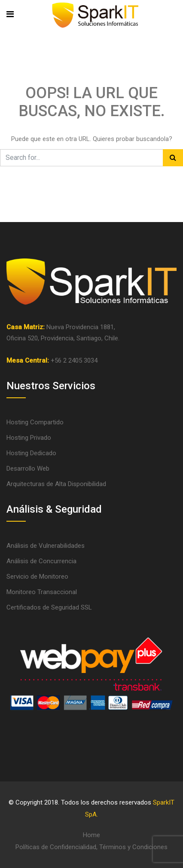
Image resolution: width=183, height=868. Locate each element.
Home (91, 835)
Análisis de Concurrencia (41, 561)
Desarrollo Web (28, 469)
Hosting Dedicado (31, 453)
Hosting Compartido (35, 422)
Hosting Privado (29, 438)
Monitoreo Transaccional (42, 592)
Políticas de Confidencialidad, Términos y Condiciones (91, 847)
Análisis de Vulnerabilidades (46, 546)
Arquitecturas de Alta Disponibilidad (56, 484)
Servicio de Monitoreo (37, 577)
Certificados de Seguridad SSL (49, 607)
